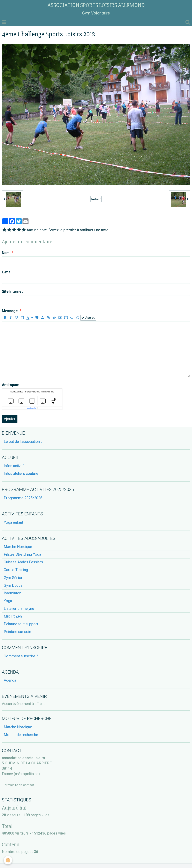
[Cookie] (8, 860)
